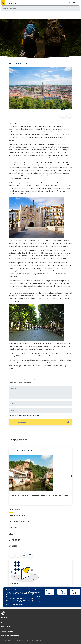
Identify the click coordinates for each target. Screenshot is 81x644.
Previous (9, 476)
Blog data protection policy (29, 416)
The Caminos (15, 510)
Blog (12, 15)
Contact (13, 546)
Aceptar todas (75, 592)
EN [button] (69, 3)
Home (6, 15)
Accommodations (17, 516)
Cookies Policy (6, 627)
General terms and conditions (10, 636)
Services (13, 528)
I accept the (25, 415)
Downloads (14, 540)
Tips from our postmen (20, 522)
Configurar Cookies (7, 631)
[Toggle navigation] (79, 2)
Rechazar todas (50, 592)
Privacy (4, 622)
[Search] (40, 8)
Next (72, 476)
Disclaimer (4, 617)
